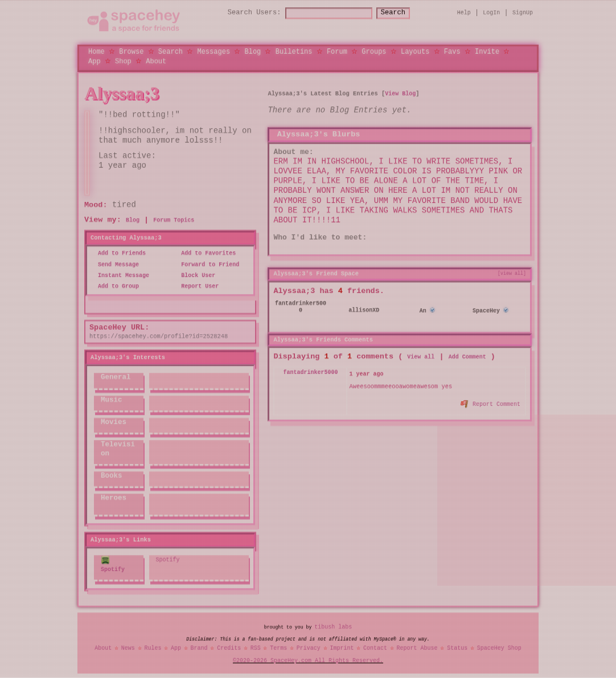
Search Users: (244, 13)
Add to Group (115, 287)
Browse (131, 52)
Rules (153, 648)
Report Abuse (417, 648)
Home (96, 52)
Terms (278, 648)
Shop (123, 61)
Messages (213, 52)
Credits (229, 648)
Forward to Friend (207, 264)
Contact (375, 648)
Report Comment (491, 403)
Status (457, 648)
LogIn (491, 13)
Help (464, 13)
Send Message (115, 264)
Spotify (113, 564)
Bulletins (294, 52)
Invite (487, 52)
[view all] (512, 273)
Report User (196, 287)
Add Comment (467, 357)
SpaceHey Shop (499, 648)
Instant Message (120, 275)
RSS (256, 648)
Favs (452, 52)
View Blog (400, 93)
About (156, 61)
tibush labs (333, 626)
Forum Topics (174, 220)
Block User (195, 275)
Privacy (309, 648)
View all (421, 357)
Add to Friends (118, 254)
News (128, 648)
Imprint (342, 648)
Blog (252, 52)
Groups (374, 52)
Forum (337, 52)
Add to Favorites (205, 254)
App (95, 61)
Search (403, 13)
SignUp (523, 13)
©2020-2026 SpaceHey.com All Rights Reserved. (308, 660)
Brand (199, 648)
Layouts (415, 52)
